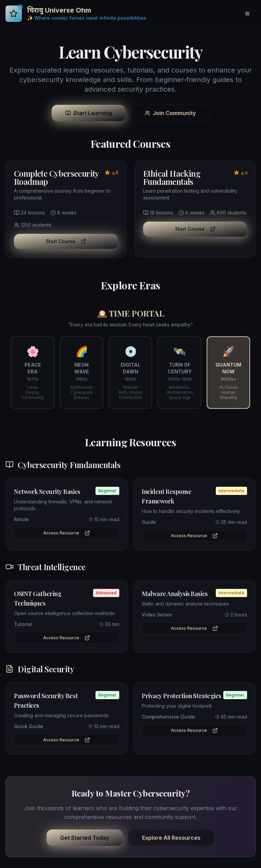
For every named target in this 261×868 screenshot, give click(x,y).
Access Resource (67, 533)
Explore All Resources (171, 838)
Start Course (66, 241)
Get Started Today (85, 838)
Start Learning (89, 113)
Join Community (170, 113)
